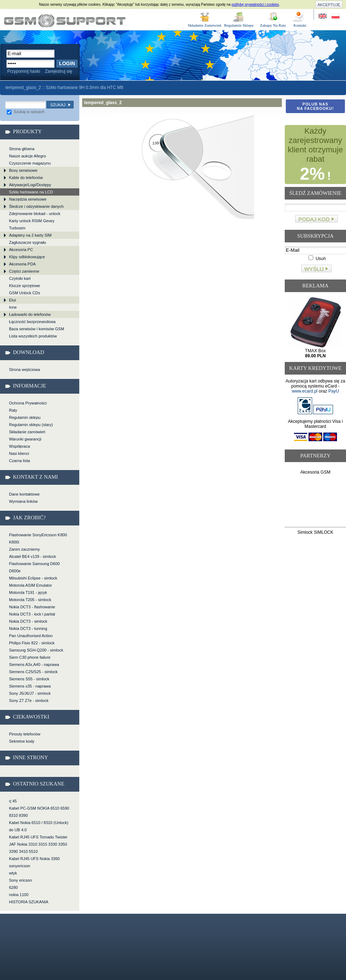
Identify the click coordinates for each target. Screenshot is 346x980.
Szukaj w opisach (26, 112)
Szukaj (58, 105)
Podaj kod (314, 219)
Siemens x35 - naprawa (30, 686)
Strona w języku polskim (335, 16)
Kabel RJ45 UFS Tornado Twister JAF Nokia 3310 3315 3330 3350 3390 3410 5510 (38, 844)
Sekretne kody (22, 741)
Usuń (317, 259)
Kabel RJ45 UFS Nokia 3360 (34, 859)
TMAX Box (315, 353)
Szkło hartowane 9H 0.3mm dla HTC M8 (85, 88)
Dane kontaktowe (24, 494)
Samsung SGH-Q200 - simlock (36, 650)
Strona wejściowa (25, 370)
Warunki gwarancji (25, 439)
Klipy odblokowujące (27, 257)
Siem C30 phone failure (30, 657)
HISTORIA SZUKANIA (29, 902)
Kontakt (300, 25)
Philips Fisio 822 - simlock (32, 643)
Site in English (323, 16)
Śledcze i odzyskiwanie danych (36, 206)
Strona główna (22, 149)
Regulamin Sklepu (239, 25)
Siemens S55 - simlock (29, 679)
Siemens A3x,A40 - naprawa (34, 664)
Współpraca (19, 446)
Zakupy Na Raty (273, 25)
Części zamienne (24, 271)
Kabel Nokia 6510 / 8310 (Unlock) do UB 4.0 (39, 826)
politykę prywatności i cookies (255, 5)
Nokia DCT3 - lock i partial (32, 614)
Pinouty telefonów (25, 734)
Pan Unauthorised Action (31, 636)
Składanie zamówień (27, 432)
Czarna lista (19, 461)
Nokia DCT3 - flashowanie (32, 607)
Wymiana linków (23, 501)
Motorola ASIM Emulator (30, 585)
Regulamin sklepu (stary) (31, 425)
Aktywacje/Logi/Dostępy (30, 185)
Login (67, 63)
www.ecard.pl (305, 391)
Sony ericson (21, 880)
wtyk (13, 873)
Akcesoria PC (21, 250)
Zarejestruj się (59, 71)
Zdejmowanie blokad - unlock (35, 214)
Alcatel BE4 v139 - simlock (32, 556)
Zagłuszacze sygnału (28, 242)
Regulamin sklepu (25, 417)
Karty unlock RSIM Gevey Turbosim (32, 224)
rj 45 (13, 801)
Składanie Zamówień (205, 25)
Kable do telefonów (26, 178)
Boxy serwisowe (23, 170)
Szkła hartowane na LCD (31, 192)
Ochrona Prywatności (28, 403)
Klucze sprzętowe (25, 286)
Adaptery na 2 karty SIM (30, 235)
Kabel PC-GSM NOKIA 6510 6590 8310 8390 (39, 812)
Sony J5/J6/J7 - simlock (30, 693)
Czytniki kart (20, 278)
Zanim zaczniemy (25, 549)
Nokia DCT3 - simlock (28, 621)
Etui (12, 300)
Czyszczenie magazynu (30, 163)
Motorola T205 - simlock (30, 600)
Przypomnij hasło (24, 71)
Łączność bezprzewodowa (32, 322)
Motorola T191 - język (28, 592)
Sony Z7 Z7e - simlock (29, 701)
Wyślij (314, 269)
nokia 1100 (19, 895)
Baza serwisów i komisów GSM (37, 329)
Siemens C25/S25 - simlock (33, 672)
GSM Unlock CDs (25, 293)
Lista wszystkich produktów (33, 336)
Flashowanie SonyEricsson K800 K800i (38, 538)
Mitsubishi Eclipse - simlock (33, 578)
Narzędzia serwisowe (28, 199)
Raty (13, 410)
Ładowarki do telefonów (30, 314)
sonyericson (20, 866)
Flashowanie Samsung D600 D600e (34, 567)
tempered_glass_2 (65, 21)
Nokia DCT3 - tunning (28, 628)
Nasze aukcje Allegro (28, 156)
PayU (334, 391)
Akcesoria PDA (22, 264)
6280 (13, 887)
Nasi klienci (19, 453)
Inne (13, 307)
